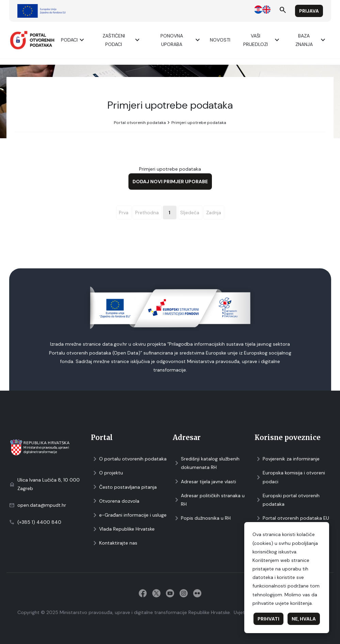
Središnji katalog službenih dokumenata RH (206, 463)
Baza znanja (311, 40)
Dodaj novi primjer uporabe (170, 182)
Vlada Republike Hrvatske (123, 529)
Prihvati (268, 619)
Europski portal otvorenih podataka (287, 500)
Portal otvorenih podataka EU (292, 518)
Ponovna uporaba (181, 40)
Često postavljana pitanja (124, 487)
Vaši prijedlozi (262, 40)
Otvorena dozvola (115, 501)
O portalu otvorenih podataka (129, 459)
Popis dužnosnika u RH (202, 518)
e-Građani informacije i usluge (129, 515)
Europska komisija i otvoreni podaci (290, 477)
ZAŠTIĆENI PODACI (122, 40)
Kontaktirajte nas (114, 543)
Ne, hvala (304, 619)
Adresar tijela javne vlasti (204, 482)
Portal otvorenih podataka (140, 123)
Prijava (309, 11)
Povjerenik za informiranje (287, 459)
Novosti (220, 40)
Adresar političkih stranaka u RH (209, 500)
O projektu (107, 473)
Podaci (73, 40)
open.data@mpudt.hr (42, 505)
